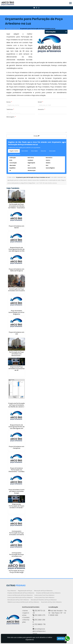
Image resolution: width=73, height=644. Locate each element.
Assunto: (41, 109)
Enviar (37, 136)
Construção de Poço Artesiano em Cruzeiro (17, 290)
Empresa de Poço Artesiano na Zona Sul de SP (16, 369)
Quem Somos (26, 614)
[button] (70, 3)
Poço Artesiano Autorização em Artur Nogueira (16, 312)
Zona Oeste (34, 151)
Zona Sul (43, 151)
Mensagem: (11, 117)
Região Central (14, 151)
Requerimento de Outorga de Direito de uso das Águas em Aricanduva (17, 428)
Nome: (9, 102)
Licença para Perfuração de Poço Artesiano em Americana (16, 555)
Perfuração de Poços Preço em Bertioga (16, 572)
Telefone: (10, 109)
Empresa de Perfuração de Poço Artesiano (48, 593)
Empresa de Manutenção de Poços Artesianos (21, 593)
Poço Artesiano (12, 591)
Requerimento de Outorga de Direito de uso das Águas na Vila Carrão (17, 250)
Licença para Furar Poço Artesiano (44, 595)
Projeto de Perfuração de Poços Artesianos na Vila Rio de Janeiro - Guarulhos (17, 406)
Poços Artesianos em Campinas (16, 447)
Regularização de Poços (25, 591)
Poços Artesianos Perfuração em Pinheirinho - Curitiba (16, 470)
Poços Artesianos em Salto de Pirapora (16, 270)
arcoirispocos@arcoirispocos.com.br (39, 631)
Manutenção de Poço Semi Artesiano (18, 600)
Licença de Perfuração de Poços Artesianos (20, 595)
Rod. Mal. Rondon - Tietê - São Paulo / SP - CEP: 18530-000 (57, 613)
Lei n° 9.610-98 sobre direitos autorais (47, 183)
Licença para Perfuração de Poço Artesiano (20, 597)
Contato (26, 617)
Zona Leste (52, 151)
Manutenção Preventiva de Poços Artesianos (44, 600)
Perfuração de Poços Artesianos (43, 591)
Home (25, 611)
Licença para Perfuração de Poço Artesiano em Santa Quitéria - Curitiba (16, 534)
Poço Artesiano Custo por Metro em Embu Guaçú (17, 491)
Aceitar (61, 638)
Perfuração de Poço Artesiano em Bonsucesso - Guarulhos (16, 355)
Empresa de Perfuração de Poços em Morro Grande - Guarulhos (16, 507)
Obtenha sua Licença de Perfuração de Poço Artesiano (23, 602)
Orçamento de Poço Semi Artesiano (51, 602)
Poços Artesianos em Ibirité (16, 227)
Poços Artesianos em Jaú (16, 333)
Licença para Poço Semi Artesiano (44, 597)
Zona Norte (25, 151)
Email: (40, 102)
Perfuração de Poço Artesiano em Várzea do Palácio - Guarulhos (17, 206)
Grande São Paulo (15, 155)
